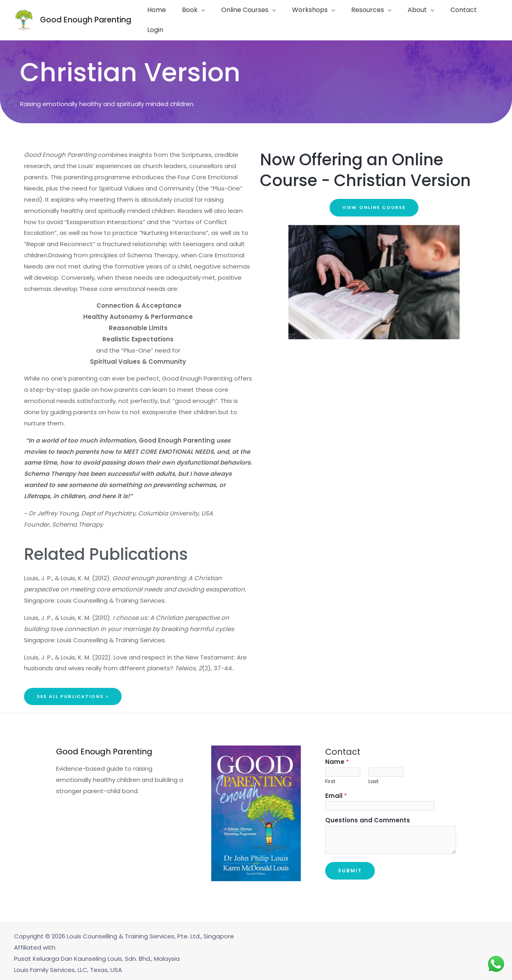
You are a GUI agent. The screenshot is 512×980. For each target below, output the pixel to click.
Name (337, 758)
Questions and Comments (368, 818)
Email (336, 793)
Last (373, 779)
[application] (203, 18)
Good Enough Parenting (86, 18)
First (330, 779)
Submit (350, 868)
